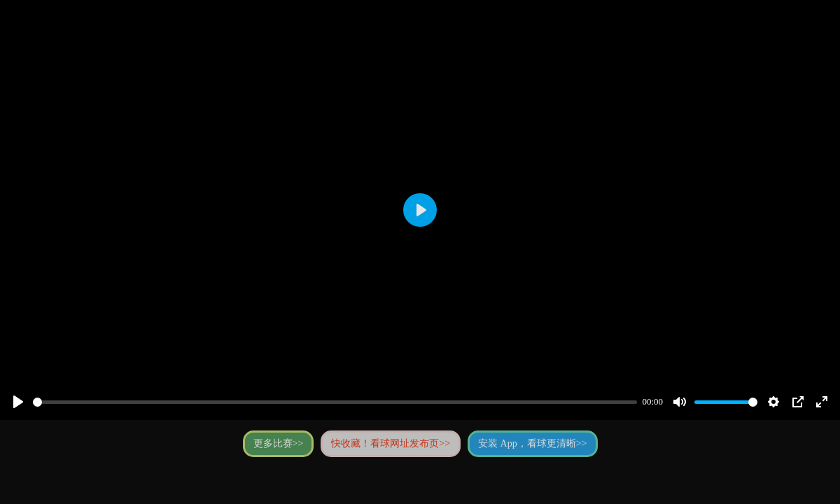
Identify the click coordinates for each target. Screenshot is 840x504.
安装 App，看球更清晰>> (532, 443)
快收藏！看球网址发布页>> (391, 443)
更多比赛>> (279, 443)
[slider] (335, 402)
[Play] (18, 402)
